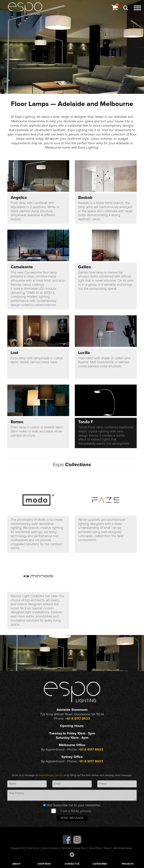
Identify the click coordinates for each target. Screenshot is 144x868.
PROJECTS (128, 864)
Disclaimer (66, 848)
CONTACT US (72, 864)
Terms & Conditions (50, 848)
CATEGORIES (100, 864)
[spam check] (54, 811)
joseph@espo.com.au (51, 775)
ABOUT (16, 864)
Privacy (107, 848)
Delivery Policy (80, 848)
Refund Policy (95, 848)
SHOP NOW (44, 864)
